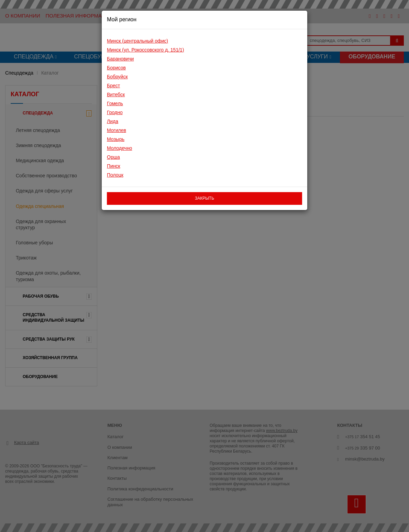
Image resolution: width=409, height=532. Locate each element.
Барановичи (120, 59)
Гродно (115, 112)
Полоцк (115, 175)
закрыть (204, 198)
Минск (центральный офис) (137, 41)
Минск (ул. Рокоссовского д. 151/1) (146, 50)
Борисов (116, 68)
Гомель (115, 103)
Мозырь (116, 139)
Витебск (116, 95)
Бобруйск (117, 77)
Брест (113, 86)
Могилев (117, 130)
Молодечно (119, 148)
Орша (113, 157)
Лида (113, 121)
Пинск (114, 166)
